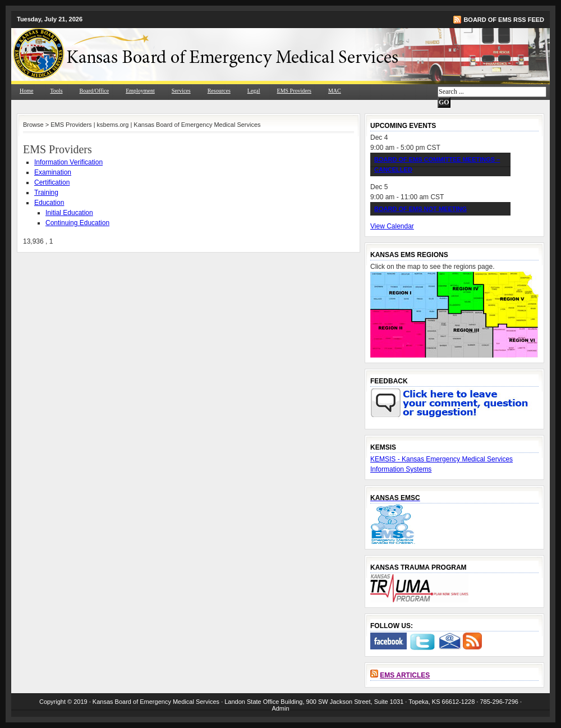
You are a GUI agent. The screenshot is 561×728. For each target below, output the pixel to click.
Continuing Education (77, 223)
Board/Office (95, 91)
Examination (53, 172)
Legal (254, 91)
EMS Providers (294, 91)
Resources (219, 91)
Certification (52, 182)
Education (49, 203)
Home (26, 91)
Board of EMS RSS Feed (504, 20)
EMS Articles (405, 675)
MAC (335, 91)
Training (46, 193)
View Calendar (392, 226)
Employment (140, 91)
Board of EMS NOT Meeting (420, 209)
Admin (280, 708)
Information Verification (68, 162)
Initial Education (69, 213)
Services (181, 91)
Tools (56, 91)
